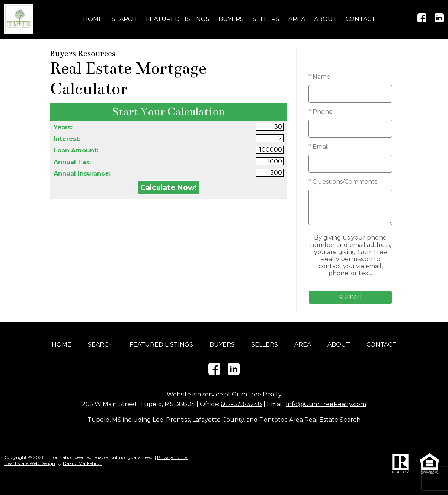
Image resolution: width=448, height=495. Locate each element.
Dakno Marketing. (82, 463)
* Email (319, 147)
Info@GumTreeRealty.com (326, 404)
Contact (361, 19)
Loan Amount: (76, 150)
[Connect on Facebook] (422, 20)
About (325, 19)
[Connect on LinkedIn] (439, 20)
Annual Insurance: (82, 173)
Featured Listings (178, 19)
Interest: (67, 139)
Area (297, 19)
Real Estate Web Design (30, 463)
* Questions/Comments (343, 182)
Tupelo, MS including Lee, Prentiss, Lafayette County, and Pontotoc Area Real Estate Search (224, 420)
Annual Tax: (72, 162)
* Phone (321, 112)
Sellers (266, 19)
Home (93, 19)
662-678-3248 (241, 404)
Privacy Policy (172, 457)
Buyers (231, 19)
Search (124, 19)
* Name (319, 77)
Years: (63, 127)
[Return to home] (19, 19)
